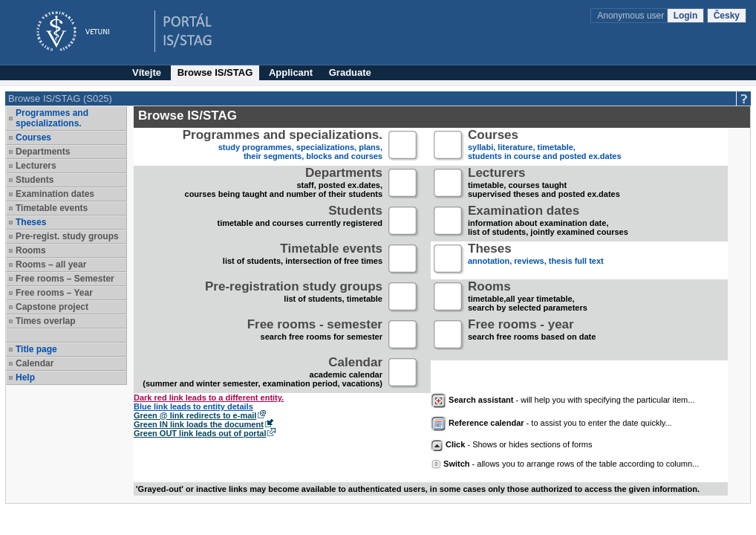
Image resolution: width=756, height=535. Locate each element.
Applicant (291, 72)
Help (25, 377)
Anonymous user (632, 16)
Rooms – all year (51, 265)
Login (686, 16)
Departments (43, 152)
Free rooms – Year (54, 293)
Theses (31, 222)
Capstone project (52, 307)
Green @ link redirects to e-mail (195, 415)
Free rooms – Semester (65, 279)
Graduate (350, 72)
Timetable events (52, 208)
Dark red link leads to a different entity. (209, 398)
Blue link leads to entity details (193, 406)
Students (35, 180)
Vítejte (147, 72)
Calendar (35, 363)
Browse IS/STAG (215, 72)
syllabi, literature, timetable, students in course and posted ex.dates (545, 146)
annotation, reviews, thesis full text (536, 260)
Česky (727, 16)
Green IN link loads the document (199, 424)
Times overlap (45, 321)
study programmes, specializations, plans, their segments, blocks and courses (283, 146)
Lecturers (36, 166)
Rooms (31, 250)
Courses (33, 137)
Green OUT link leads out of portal (200, 433)
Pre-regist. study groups (67, 236)
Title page (36, 349)
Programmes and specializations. (52, 118)
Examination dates (55, 194)
